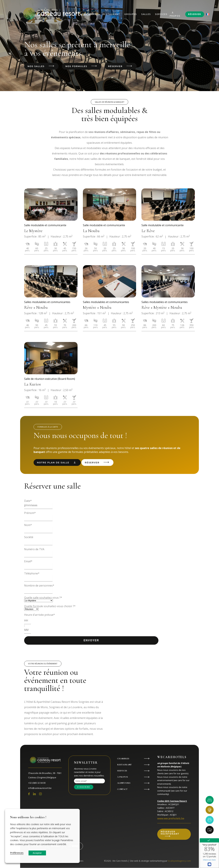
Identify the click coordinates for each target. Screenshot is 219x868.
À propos (175, 14)
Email (28, 561)
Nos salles (36, 66)
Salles (146, 14)
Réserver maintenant (170, 833)
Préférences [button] (17, 853)
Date (28, 501)
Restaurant (111, 14)
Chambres (91, 14)
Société (29, 537)
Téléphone (32, 574)
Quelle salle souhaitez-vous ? (43, 598)
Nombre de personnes (39, 586)
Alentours (124, 783)
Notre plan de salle (53, 463)
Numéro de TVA (34, 549)
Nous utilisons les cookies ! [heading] (28, 817)
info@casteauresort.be (40, 788)
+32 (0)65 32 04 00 (37, 783)
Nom (28, 525)
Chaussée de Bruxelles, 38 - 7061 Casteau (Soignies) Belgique (45, 775)
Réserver (194, 14)
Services (161, 14)
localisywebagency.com (179, 861)
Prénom (30, 513)
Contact (122, 789)
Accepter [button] (37, 853)
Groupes (131, 14)
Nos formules (77, 66)
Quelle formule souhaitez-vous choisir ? (50, 606)
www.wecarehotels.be (171, 819)
